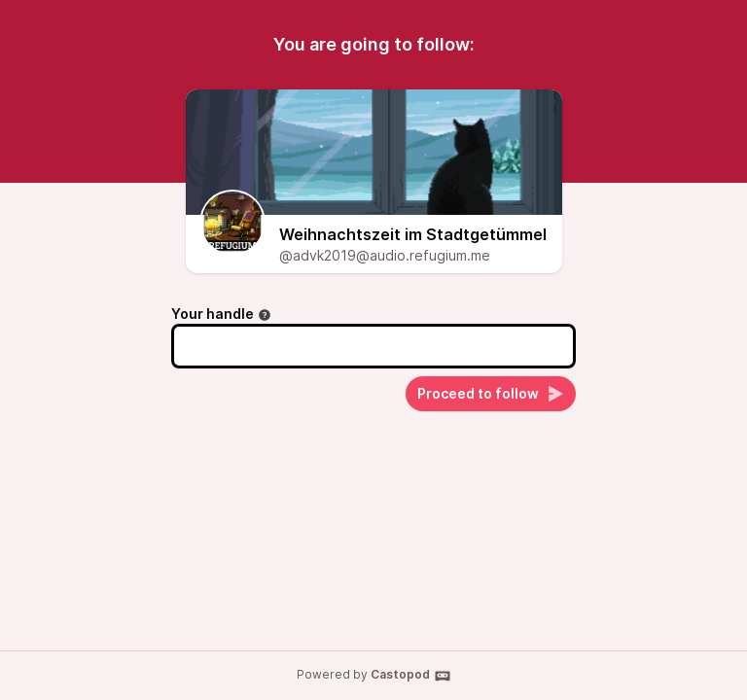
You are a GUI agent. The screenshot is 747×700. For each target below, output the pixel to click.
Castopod (411, 676)
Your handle (221, 314)
